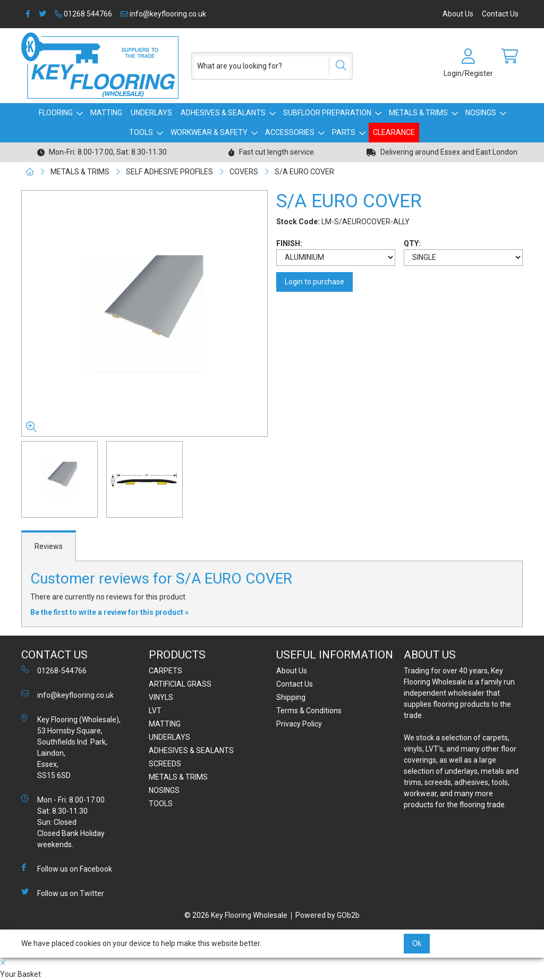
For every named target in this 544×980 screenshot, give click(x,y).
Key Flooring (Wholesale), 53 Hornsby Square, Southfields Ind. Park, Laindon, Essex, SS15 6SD (71, 747)
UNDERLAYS (151, 113)
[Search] (337, 66)
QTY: (412, 243)
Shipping (291, 697)
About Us (458, 14)
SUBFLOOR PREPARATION (327, 113)
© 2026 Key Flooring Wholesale (236, 915)
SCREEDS (165, 764)
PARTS (344, 132)
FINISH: (289, 243)
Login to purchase (314, 282)
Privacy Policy (299, 724)
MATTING (106, 113)
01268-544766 (54, 670)
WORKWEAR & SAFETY (209, 132)
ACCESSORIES (290, 132)
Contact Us (500, 14)
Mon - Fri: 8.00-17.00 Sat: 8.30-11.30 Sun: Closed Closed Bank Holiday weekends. (63, 822)
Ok (417, 943)
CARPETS (165, 671)
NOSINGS (481, 113)
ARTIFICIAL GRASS (180, 684)
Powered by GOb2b (328, 915)
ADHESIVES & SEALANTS (223, 113)
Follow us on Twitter (63, 893)
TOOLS (141, 132)
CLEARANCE (394, 132)
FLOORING (56, 113)
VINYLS (161, 697)
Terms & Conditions (309, 711)
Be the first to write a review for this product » (109, 612)
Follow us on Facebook (67, 868)
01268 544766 (83, 14)
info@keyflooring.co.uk (163, 14)
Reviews (49, 546)
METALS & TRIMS (418, 113)
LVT (155, 711)
